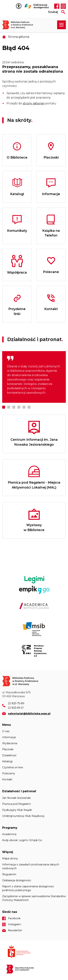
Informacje (9, 737)
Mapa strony (10, 858)
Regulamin (9, 874)
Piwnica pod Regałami (16, 804)
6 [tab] (29, 407)
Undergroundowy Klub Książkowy (23, 816)
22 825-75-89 (16, 703)
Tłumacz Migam (28, 6)
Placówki (8, 749)
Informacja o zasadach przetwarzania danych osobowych (31, 866)
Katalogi (7, 761)
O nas (6, 731)
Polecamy (9, 773)
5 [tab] (24, 407)
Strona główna (19, 37)
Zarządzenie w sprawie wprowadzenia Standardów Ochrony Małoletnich (34, 898)
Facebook (57, 6)
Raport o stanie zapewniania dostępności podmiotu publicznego (28, 888)
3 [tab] (14, 407)
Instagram (63, 6)
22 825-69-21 (16, 708)
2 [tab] (9, 407)
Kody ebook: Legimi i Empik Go (22, 840)
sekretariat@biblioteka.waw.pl (29, 714)
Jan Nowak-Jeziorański (16, 798)
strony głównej (34, 103)
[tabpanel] (34, 377)
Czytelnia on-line (13, 767)
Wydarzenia (10, 743)
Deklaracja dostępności (41, 6)
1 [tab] (4, 407)
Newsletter (15, 930)
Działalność (9, 755)
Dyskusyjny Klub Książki (17, 810)
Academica (9, 834)
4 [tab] (19, 407)
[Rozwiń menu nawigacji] (61, 25)
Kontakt (7, 779)
